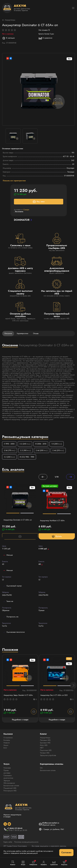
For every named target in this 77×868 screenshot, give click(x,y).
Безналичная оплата (11, 786)
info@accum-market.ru (51, 823)
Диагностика (8, 778)
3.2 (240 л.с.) (25, 444)
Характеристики (23, 333)
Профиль (44, 863)
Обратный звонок (49, 825)
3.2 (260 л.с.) (9, 457)
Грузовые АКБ (45, 743)
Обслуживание (9, 783)
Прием (6, 770)
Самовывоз (8, 775)
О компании (8, 738)
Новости (7, 743)
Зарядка (7, 781)
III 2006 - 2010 (41, 444)
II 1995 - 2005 (9, 444)
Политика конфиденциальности (26, 842)
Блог (5, 748)
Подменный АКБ (10, 788)
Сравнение (54, 863)
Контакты (7, 740)
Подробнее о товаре (20, 720)
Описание (8, 333)
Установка (7, 768)
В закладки (8, 38)
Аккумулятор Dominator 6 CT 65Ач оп (18, 520)
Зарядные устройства (48, 755)
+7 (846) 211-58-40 (15, 828)
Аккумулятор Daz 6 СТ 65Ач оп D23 (54, 695)
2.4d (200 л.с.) (42, 450)
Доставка (7, 773)
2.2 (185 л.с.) (25, 450)
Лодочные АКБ (46, 750)
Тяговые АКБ (45, 753)
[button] (73, 685)
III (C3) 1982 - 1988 (27, 457)
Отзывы (36, 333)
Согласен (66, 852)
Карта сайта (8, 842)
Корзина (64, 863)
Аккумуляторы (9, 20)
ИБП (42, 748)
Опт (41, 768)
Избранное (33, 863)
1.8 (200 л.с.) (57, 444)
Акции (6, 745)
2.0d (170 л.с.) (10, 450)
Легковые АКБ (45, 740)
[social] (5, 824)
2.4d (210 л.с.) (58, 450)
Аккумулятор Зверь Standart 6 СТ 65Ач (18, 695)
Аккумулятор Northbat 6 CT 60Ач (52, 521)
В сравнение (45, 38)
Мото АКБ (44, 745)
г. (26, 210)
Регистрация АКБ (10, 791)
